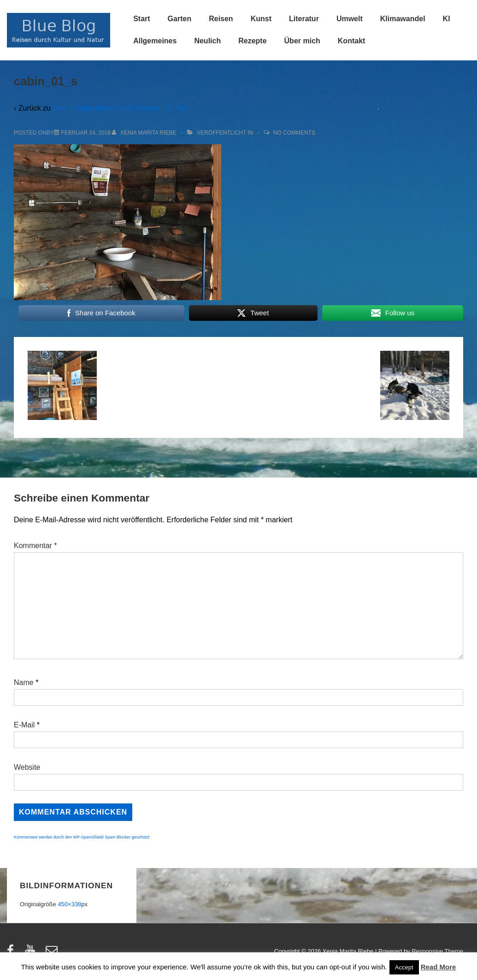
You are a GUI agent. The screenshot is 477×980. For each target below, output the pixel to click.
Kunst (261, 19)
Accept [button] (404, 967)
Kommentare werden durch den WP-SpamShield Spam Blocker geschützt (82, 837)
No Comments (294, 133)
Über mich (302, 41)
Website (27, 767)
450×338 (69, 904)
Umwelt (350, 19)
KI (447, 19)
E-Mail (24, 725)
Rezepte (252, 41)
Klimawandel (403, 19)
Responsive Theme (437, 951)
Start (141, 19)
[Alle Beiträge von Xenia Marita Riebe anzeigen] (145, 133)
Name (24, 682)
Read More (439, 967)
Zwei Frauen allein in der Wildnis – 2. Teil (120, 108)
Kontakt (352, 41)
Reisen (221, 19)
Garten (180, 19)
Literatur (304, 19)
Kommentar (35, 546)
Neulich (207, 41)
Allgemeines (155, 41)
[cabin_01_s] (86, 133)
